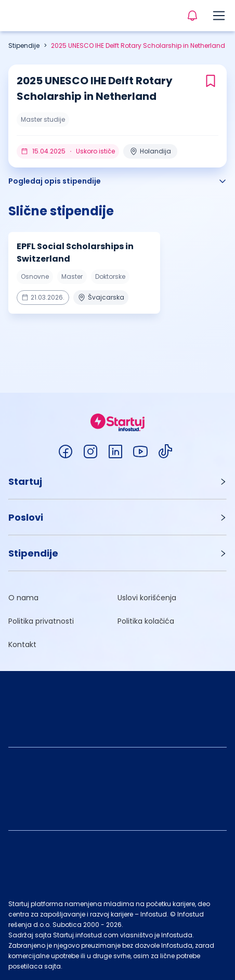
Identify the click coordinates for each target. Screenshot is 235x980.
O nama (23, 598)
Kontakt (22, 644)
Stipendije (24, 46)
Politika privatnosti (41, 621)
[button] (117, 481)
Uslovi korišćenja (147, 598)
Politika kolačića (146, 621)
